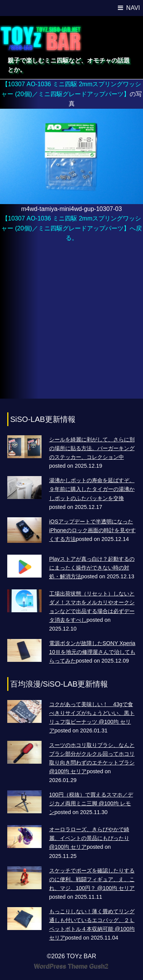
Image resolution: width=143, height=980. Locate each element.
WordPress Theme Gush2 (71, 966)
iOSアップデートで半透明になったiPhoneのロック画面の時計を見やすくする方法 (92, 530)
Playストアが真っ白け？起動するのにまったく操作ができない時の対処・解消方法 (92, 568)
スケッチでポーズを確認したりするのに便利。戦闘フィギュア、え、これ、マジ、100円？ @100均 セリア (92, 879)
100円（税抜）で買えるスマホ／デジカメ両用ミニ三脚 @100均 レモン (91, 803)
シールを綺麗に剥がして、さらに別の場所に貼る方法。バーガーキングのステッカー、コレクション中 (92, 448)
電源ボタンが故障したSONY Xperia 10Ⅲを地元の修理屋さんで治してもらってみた (92, 652)
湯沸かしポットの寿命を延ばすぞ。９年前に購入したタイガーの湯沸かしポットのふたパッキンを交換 (92, 489)
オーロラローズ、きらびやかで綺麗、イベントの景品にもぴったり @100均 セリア (89, 838)
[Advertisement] (71, 324)
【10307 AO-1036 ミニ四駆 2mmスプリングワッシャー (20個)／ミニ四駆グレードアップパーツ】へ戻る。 (71, 228)
